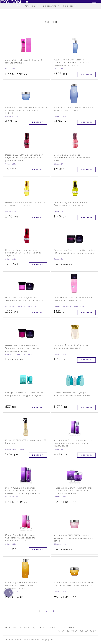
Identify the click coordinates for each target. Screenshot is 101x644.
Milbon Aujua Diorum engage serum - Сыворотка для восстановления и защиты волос (73, 443)
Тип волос (68, 6)
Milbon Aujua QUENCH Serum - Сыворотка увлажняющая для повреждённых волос (21, 538)
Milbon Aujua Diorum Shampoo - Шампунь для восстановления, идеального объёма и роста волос (23, 491)
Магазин (17, 628)
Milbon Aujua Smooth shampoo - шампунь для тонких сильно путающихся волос (22, 585)
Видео (71, 628)
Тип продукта (49, 6)
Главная (7, 628)
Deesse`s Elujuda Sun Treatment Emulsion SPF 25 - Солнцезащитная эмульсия (23, 253)
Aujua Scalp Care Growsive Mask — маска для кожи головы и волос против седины (26, 110)
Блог (42, 628)
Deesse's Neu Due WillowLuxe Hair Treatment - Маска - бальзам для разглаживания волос (23, 348)
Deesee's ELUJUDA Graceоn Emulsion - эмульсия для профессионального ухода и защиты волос (25, 158)
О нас (62, 628)
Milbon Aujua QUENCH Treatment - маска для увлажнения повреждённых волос (73, 538)
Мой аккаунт (31, 628)
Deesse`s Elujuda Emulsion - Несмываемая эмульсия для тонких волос (72, 158)
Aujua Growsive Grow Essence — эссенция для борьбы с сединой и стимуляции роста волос (72, 63)
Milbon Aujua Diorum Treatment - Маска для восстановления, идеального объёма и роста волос (74, 491)
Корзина (52, 628)
